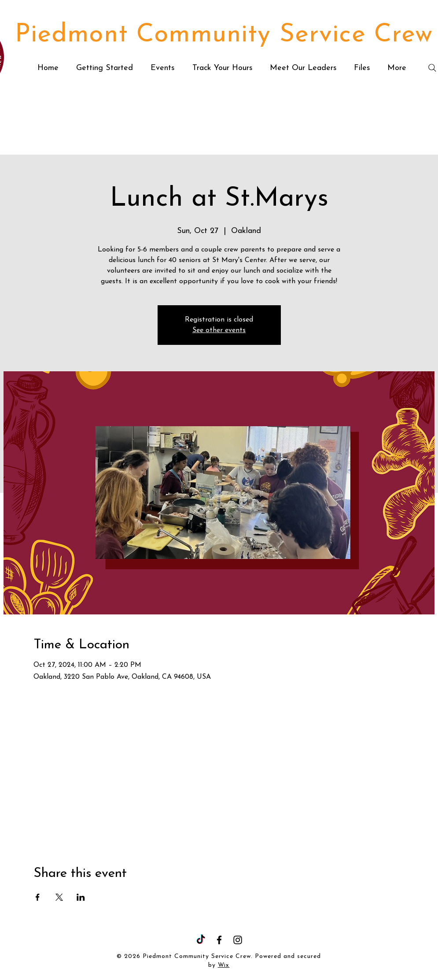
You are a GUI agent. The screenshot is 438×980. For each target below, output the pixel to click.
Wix (224, 965)
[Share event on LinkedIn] (81, 897)
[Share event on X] (59, 897)
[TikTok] (201, 940)
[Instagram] (238, 940)
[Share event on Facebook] (38, 897)
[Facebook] (219, 940)
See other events (219, 330)
